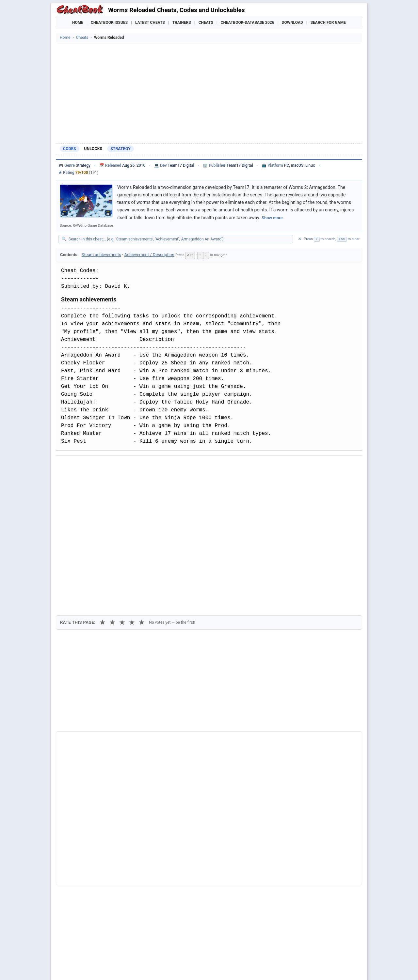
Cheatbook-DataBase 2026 (248, 23)
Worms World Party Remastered (99, 857)
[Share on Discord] (128, 466)
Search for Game (328, 23)
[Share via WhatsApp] (144, 466)
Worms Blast (79, 845)
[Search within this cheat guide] (179, 239)
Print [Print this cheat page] (117, 481)
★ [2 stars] (112, 501)
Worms (73, 868)
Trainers (182, 23)
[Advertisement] (209, 91)
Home (78, 23)
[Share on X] (96, 466)
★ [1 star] (103, 501)
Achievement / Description (149, 255)
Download (292, 23)
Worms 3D (77, 889)
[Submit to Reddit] (112, 466)
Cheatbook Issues (109, 23)
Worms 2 (75, 879)
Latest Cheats (150, 23)
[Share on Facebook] (80, 466)
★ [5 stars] (142, 501)
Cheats (206, 23)
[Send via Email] (176, 466)
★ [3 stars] (122, 501)
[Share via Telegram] (160, 466)
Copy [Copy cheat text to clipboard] (90, 481)
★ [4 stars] (132, 501)
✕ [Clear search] (300, 239)
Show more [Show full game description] (272, 218)
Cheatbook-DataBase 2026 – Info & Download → (182, 730)
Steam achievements (101, 255)
